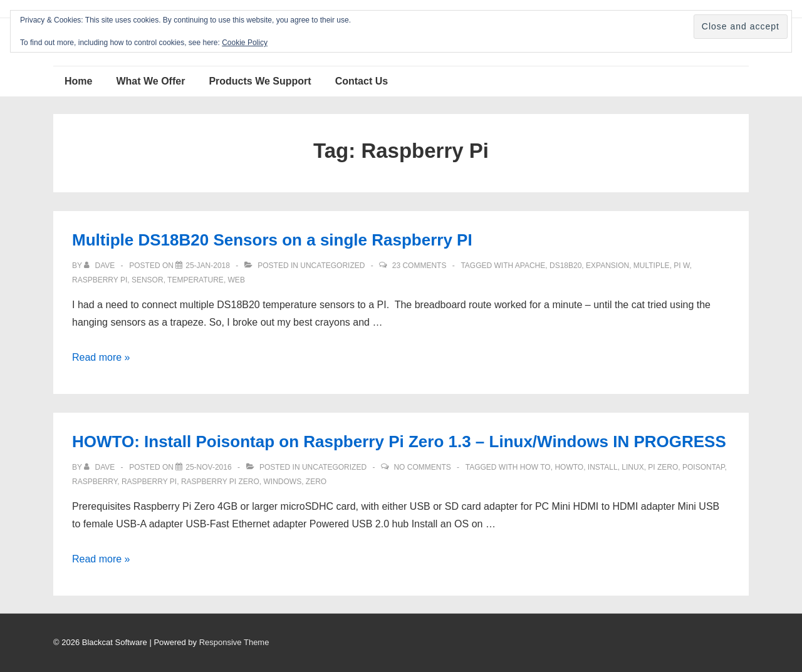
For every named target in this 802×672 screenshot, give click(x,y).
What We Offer (150, 81)
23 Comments (419, 266)
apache (530, 266)
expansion (607, 266)
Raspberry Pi (100, 280)
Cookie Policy (245, 43)
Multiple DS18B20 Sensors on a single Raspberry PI (272, 240)
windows (282, 482)
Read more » (101, 357)
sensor (148, 280)
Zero (316, 482)
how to (535, 467)
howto (569, 467)
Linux (633, 467)
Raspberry (95, 482)
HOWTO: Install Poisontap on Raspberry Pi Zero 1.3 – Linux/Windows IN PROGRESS (399, 442)
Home (78, 81)
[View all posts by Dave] (100, 266)
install (603, 467)
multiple (652, 266)
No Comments (422, 467)
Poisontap (704, 467)
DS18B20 (565, 266)
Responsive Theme (234, 642)
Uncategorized (332, 266)
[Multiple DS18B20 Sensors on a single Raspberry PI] (208, 266)
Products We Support (260, 81)
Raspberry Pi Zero (220, 482)
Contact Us (362, 81)
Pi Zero (663, 467)
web (237, 280)
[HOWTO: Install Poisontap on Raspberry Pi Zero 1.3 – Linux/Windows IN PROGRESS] (208, 467)
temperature (195, 280)
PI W (681, 266)
